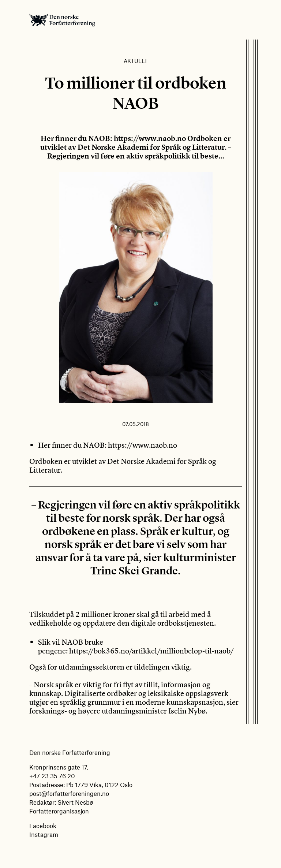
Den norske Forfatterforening (62, 20)
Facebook (43, 826)
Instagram (44, 834)
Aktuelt (136, 61)
